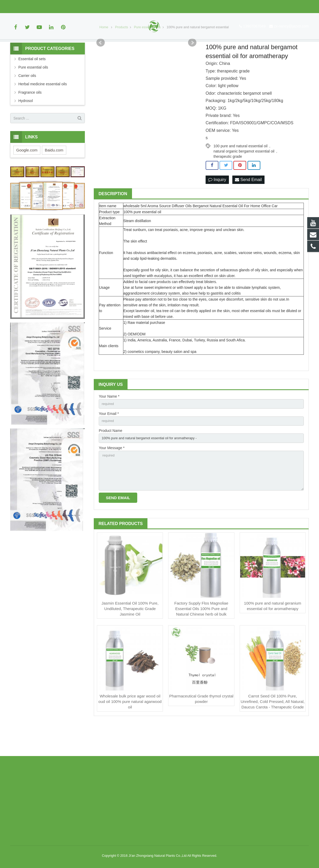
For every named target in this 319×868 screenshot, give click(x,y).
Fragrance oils (30, 119)
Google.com (27, 176)
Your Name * (109, 423)
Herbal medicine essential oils (43, 110)
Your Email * (109, 441)
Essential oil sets (32, 85)
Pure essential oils (33, 93)
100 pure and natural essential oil (240, 172)
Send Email (248, 206)
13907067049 (25, 7)
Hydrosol (26, 127)
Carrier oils (27, 102)
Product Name (110, 459)
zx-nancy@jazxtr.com (62, 7)
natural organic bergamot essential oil (244, 177)
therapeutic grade (228, 182)
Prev (101, 69)
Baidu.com (54, 176)
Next (192, 69)
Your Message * (112, 477)
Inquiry (217, 206)
